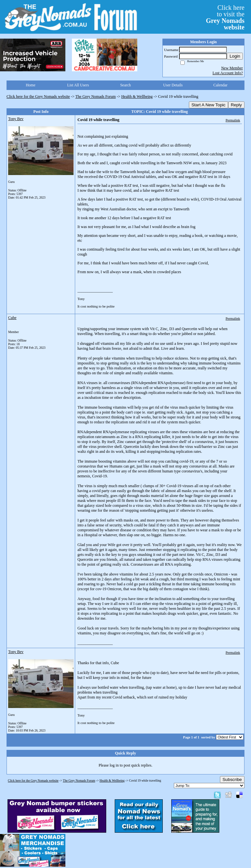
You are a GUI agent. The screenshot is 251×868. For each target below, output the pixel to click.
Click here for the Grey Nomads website (38, 97)
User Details (173, 85)
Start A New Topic (209, 105)
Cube (12, 318)
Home (31, 85)
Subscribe (232, 779)
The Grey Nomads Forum (96, 97)
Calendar (220, 85)
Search (126, 85)
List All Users (78, 85)
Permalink (233, 120)
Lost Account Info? (228, 73)
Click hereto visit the (225, 17)
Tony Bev (16, 119)
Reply (236, 105)
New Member (232, 68)
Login (235, 56)
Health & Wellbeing (137, 97)
